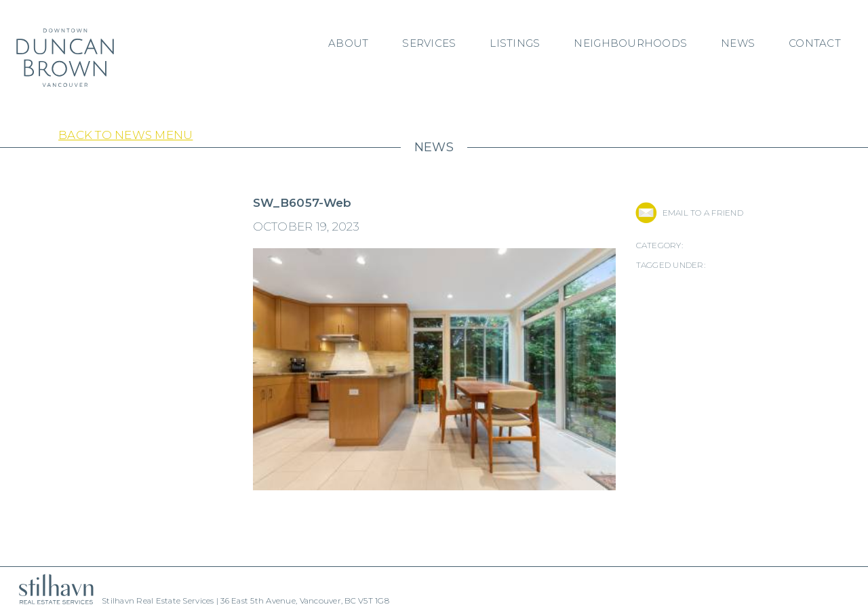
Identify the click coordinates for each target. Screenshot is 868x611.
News (738, 43)
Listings (515, 43)
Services (429, 43)
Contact (815, 43)
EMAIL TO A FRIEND (703, 213)
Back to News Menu (125, 135)
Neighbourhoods (630, 43)
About (348, 43)
